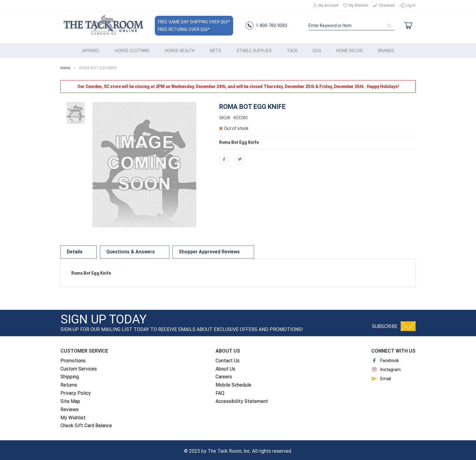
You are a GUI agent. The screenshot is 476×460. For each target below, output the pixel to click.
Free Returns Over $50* (184, 29)
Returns (69, 382)
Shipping (70, 374)
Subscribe (385, 324)
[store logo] (103, 25)
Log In (411, 5)
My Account (328, 5)
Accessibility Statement (242, 399)
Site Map (70, 399)
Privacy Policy (76, 391)
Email (381, 376)
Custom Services (79, 366)
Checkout (387, 5)
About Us (225, 366)
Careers (224, 374)
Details (73, 250)
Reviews (70, 407)
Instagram (386, 367)
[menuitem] (91, 48)
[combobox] (352, 25)
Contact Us (228, 358)
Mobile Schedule (233, 382)
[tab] (73, 250)
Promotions (73, 358)
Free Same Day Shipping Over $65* (194, 21)
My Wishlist (359, 5)
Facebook (385, 358)
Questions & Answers (116, 250)
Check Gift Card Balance (86, 423)
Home (65, 66)
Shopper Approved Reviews (179, 250)
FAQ (220, 391)
